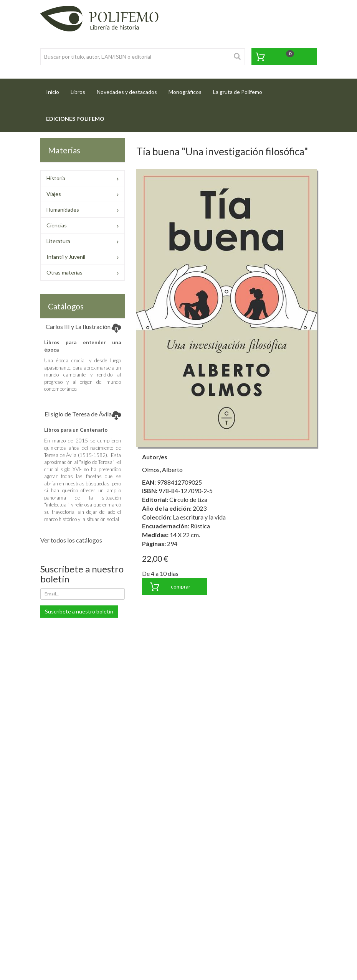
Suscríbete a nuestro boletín (79, 611)
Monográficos (185, 92)
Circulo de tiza (188, 499)
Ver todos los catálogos (71, 540)
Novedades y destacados (127, 92)
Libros (78, 92)
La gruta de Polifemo (238, 92)
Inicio (55, 90)
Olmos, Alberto (162, 469)
